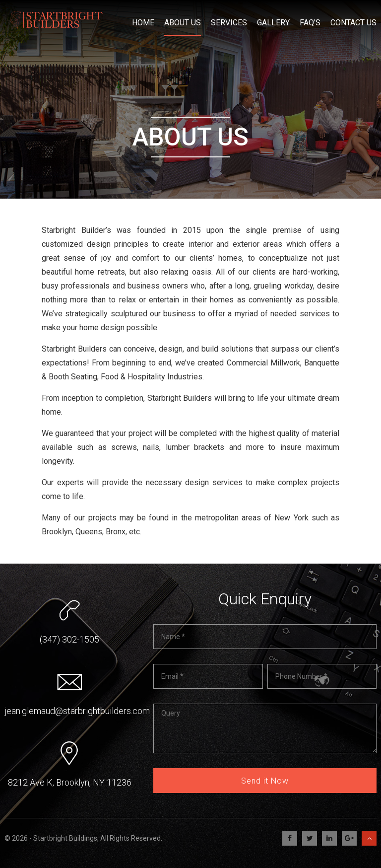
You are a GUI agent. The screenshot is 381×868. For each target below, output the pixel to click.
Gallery (273, 20)
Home (143, 20)
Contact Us (353, 20)
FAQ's (310, 20)
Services (229, 20)
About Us (183, 20)
